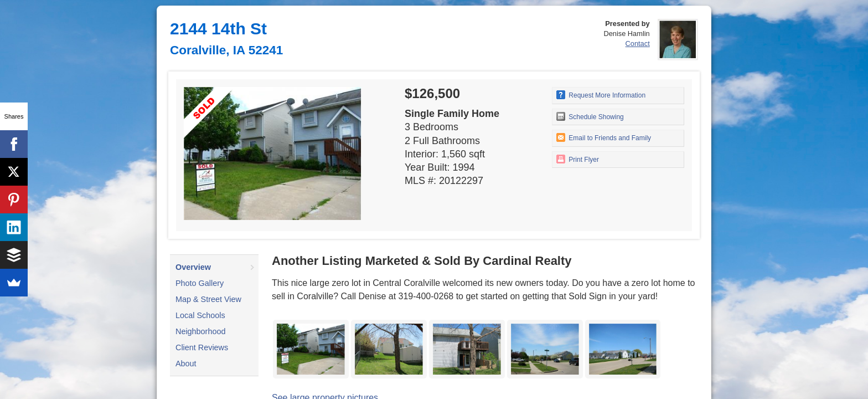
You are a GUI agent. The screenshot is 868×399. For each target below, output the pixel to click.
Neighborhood (200, 331)
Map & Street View (208, 299)
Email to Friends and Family (604, 137)
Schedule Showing (590, 116)
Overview (193, 267)
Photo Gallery (200, 283)
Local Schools (200, 315)
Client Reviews (202, 347)
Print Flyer (578, 159)
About (186, 364)
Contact (638, 44)
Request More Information (601, 95)
